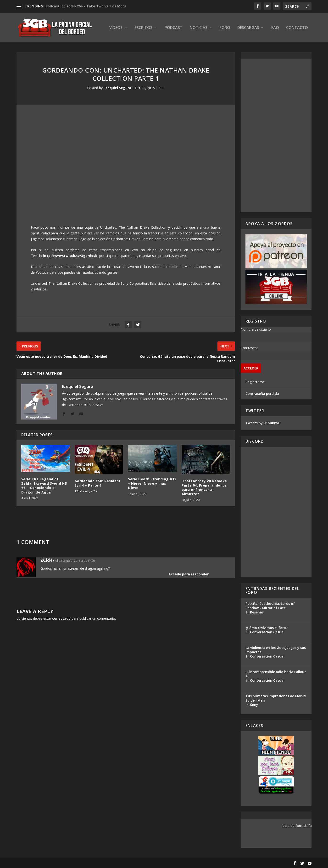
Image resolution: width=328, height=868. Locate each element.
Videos (116, 28)
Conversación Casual (267, 632)
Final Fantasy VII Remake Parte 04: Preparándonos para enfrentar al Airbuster (204, 488)
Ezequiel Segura (117, 88)
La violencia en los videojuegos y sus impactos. (276, 650)
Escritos (144, 28)
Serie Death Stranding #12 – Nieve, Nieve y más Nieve (152, 483)
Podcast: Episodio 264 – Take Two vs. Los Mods (86, 6)
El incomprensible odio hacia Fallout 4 (276, 674)
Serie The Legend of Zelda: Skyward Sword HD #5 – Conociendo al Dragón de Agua (44, 486)
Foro (225, 28)
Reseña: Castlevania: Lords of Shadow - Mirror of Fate (270, 606)
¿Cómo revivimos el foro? (267, 628)
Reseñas (257, 612)
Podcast (174, 28)
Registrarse (255, 382)
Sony (254, 705)
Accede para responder (189, 574)
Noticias (199, 28)
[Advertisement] (276, 136)
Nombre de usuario (256, 329)
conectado (61, 618)
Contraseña (250, 348)
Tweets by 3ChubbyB (263, 423)
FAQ (275, 28)
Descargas (248, 28)
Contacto (297, 28)
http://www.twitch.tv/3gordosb (70, 256)
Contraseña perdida (262, 394)
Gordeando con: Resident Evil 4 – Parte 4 (98, 483)
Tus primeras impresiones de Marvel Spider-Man (276, 698)
